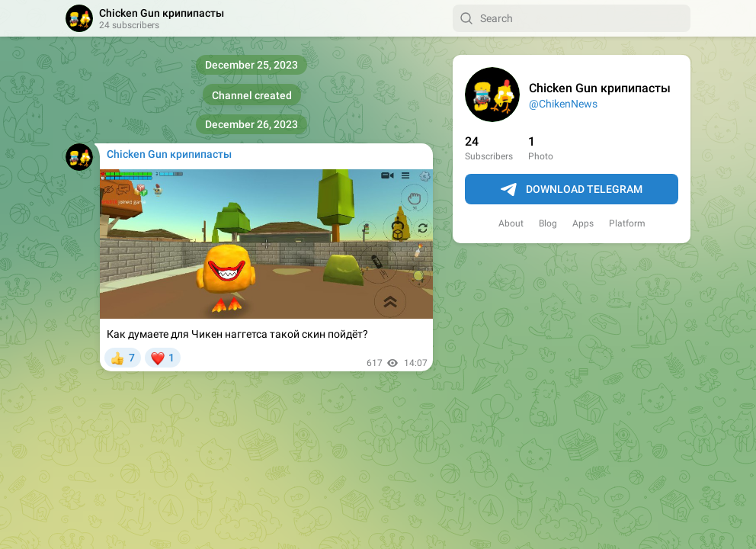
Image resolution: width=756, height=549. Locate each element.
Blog (548, 223)
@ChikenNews (563, 104)
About (511, 223)
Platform (627, 223)
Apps (583, 223)
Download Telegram (572, 190)
